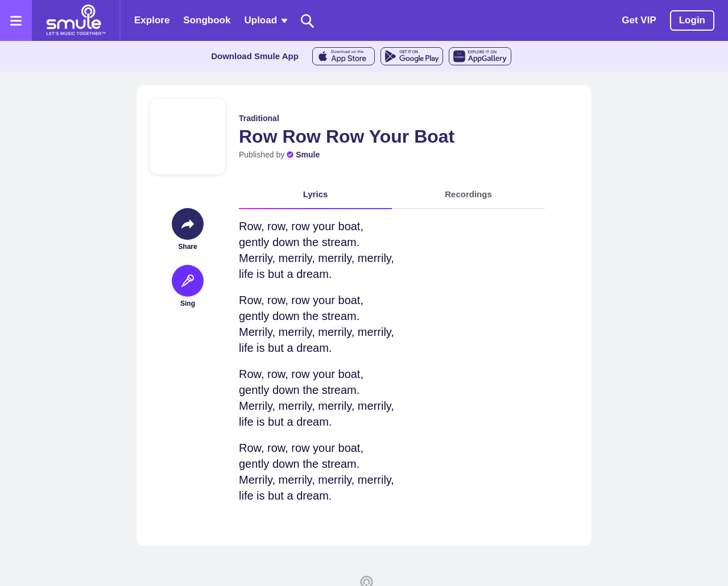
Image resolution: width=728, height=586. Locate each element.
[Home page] (76, 20)
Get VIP (639, 20)
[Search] (308, 21)
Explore (152, 20)
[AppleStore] (344, 56)
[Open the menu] (16, 20)
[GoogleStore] (412, 56)
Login (692, 20)
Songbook (207, 20)
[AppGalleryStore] (480, 56)
